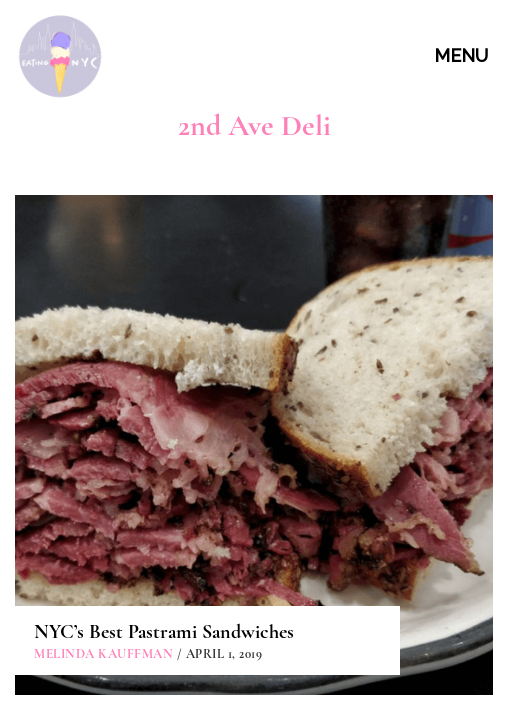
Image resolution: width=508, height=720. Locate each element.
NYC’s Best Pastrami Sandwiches (164, 388)
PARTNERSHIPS (256, 634)
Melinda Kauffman (103, 410)
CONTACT (257, 588)
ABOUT (256, 543)
